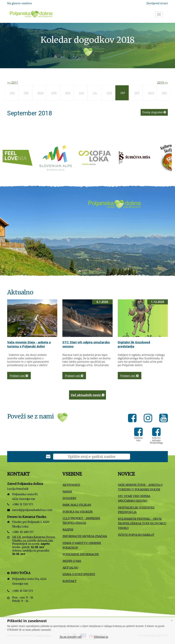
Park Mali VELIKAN (77, 505)
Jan (12, 93)
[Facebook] (133, 419)
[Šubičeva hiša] (137, 158)
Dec (164, 93)
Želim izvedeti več (71, 637)
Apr (54, 93)
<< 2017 (13, 82)
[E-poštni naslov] (92, 457)
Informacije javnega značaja (85, 536)
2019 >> (162, 82)
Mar (41, 93)
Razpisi (68, 530)
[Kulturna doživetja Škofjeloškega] (156, 434)
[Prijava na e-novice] (48, 457)
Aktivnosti (71, 485)
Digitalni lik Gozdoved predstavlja (134, 344)
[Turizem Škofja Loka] (97, 158)
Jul (95, 93)
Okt (137, 93)
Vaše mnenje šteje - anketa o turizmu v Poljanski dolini (29, 344)
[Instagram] (149, 419)
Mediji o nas (72, 561)
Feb (26, 93)
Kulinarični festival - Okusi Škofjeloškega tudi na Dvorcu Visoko (142, 523)
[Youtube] (164, 419)
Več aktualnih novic (87, 395)
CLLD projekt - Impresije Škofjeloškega (81, 521)
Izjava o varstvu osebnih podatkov (82, 545)
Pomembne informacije (81, 554)
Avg (109, 93)
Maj (68, 93)
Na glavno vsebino (20, 3)
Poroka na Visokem (78, 512)
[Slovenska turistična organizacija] (19, 158)
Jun (81, 93)
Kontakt (70, 581)
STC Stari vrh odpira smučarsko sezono (134, 498)
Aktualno (70, 568)
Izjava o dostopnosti (79, 574)
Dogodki (69, 498)
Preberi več (19, 376)
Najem (67, 491)
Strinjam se (101, 637)
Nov (151, 93)
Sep (123, 93)
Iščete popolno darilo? (136, 535)
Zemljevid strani (157, 3)
